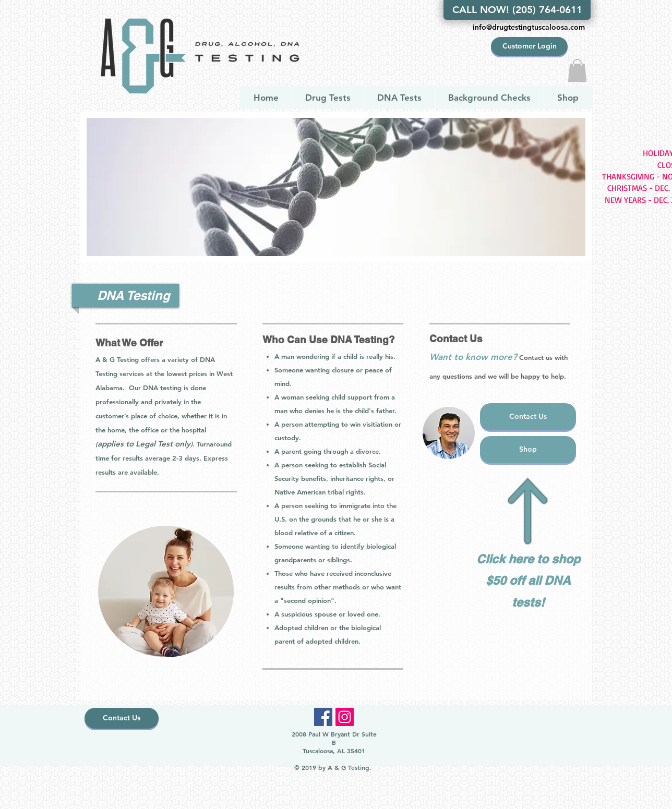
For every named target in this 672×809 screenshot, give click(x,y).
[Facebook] (323, 717)
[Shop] (528, 450)
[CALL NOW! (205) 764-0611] (517, 10)
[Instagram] (345, 717)
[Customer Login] (529, 46)
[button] (577, 70)
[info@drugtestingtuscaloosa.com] (529, 28)
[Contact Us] (528, 417)
